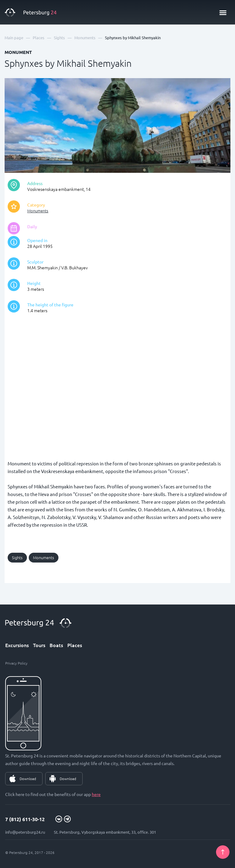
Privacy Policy (16, 663)
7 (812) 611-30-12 (25, 819)
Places (75, 645)
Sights (17, 557)
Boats (56, 645)
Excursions (17, 645)
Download (28, 779)
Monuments (38, 211)
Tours (39, 645)
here (96, 794)
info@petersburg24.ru (25, 832)
